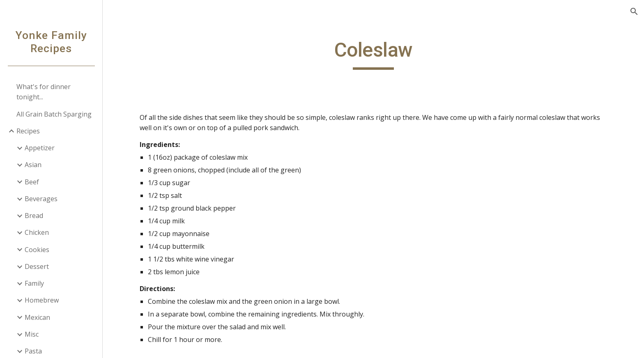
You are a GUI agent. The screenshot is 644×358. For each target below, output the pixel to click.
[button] (634, 11)
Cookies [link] (37, 250)
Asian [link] (33, 165)
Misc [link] (32, 334)
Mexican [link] (37, 317)
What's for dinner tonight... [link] (44, 92)
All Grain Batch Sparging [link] (54, 114)
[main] (373, 54)
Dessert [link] (37, 266)
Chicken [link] (37, 232)
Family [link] (34, 283)
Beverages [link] (41, 199)
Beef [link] (32, 182)
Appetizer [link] (40, 148)
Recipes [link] (28, 131)
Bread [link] (34, 216)
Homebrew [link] (42, 300)
